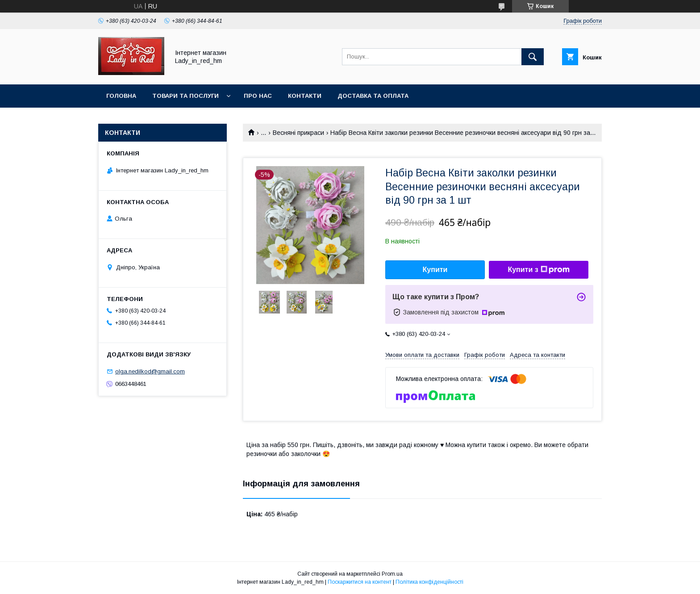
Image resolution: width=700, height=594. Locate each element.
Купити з (538, 270)
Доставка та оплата (373, 96)
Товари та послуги (185, 96)
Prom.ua (392, 574)
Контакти (305, 96)
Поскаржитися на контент (360, 582)
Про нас (258, 96)
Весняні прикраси (298, 133)
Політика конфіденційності (429, 582)
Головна (121, 96)
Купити (435, 270)
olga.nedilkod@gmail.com (150, 371)
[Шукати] (533, 57)
